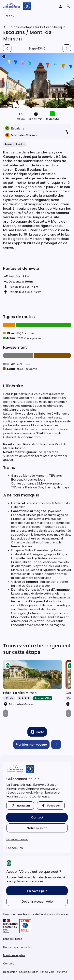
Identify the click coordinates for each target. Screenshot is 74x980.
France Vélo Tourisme (53, 972)
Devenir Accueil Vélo (37, 901)
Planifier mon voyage (31, 744)
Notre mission (37, 828)
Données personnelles (18, 947)
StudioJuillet (27, 972)
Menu (10, 16)
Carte (40, 732)
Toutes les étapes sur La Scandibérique (37, 27)
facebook (54, 806)
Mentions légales (14, 955)
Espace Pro (15, 848)
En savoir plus (37, 891)
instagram (23, 806)
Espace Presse (17, 839)
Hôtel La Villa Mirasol (20, 693)
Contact (37, 817)
